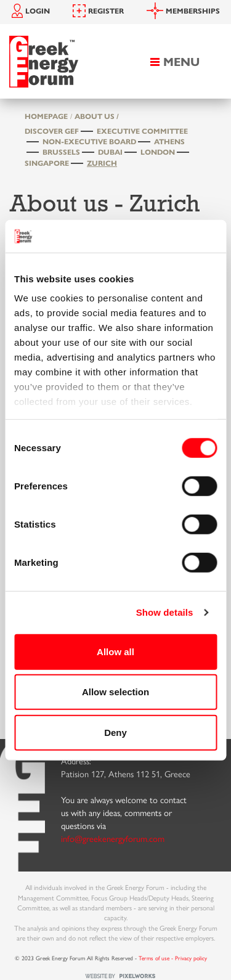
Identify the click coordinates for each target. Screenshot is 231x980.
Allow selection (115, 692)
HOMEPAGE (46, 116)
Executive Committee (142, 131)
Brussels (61, 152)
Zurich (102, 163)
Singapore (47, 163)
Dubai (110, 152)
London (158, 152)
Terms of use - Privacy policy (173, 958)
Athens (169, 141)
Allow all (115, 651)
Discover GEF (52, 131)
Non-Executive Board (89, 141)
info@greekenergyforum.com (113, 838)
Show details (165, 612)
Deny (115, 732)
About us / (97, 116)
